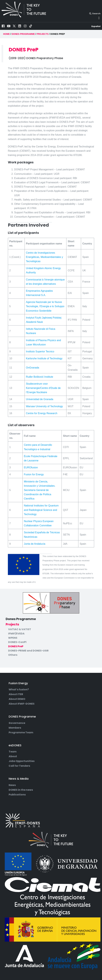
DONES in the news (21, 790)
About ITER (16, 694)
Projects (12, 624)
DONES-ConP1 (17, 642)
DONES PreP (16, 646)
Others (13, 655)
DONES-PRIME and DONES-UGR (28, 651)
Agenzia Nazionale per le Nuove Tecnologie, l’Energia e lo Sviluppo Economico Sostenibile (45, 306)
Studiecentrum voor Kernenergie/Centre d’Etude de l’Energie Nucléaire (43, 388)
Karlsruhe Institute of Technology (44, 358)
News (12, 785)
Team (13, 752)
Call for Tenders (19, 766)
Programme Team (21, 733)
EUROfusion (31, 467)
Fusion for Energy (34, 474)
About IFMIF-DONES (22, 704)
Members (15, 728)
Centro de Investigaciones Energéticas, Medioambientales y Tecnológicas (45, 257)
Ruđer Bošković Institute (40, 377)
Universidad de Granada (40, 399)
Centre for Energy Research (42, 413)
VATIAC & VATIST (20, 629)
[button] (99, 18)
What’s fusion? (19, 690)
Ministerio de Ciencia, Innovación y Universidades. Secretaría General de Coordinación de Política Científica (40, 490)
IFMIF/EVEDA (16, 634)
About (13, 756)
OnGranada (33, 368)
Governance (17, 723)
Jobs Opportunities (22, 761)
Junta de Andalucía (35, 544)
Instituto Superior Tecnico (40, 352)
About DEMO (17, 699)
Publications (17, 795)
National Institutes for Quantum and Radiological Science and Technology (41, 510)
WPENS (13, 638)
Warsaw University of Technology (44, 406)
